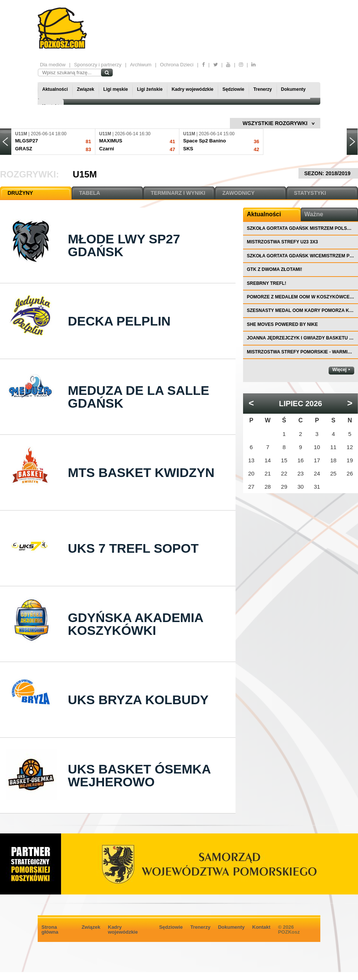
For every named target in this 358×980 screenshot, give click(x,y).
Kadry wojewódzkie (192, 89)
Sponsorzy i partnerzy (98, 65)
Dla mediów (53, 65)
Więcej (340, 370)
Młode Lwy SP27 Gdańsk (124, 245)
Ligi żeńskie (150, 89)
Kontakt (261, 927)
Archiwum (141, 65)
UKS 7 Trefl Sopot (133, 548)
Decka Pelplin (119, 321)
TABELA (90, 193)
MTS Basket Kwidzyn (141, 472)
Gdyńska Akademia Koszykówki (135, 624)
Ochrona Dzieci (177, 65)
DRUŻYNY (20, 193)
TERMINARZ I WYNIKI (178, 193)
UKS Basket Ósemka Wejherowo (139, 775)
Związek (86, 89)
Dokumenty (293, 89)
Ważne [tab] (314, 214)
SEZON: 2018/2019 (328, 173)
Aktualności (55, 89)
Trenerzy (262, 89)
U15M (85, 174)
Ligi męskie (116, 89)
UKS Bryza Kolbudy (138, 700)
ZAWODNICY (239, 193)
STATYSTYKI (310, 193)
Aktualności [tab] (264, 214)
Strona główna (50, 930)
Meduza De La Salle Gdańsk (138, 397)
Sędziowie (233, 89)
